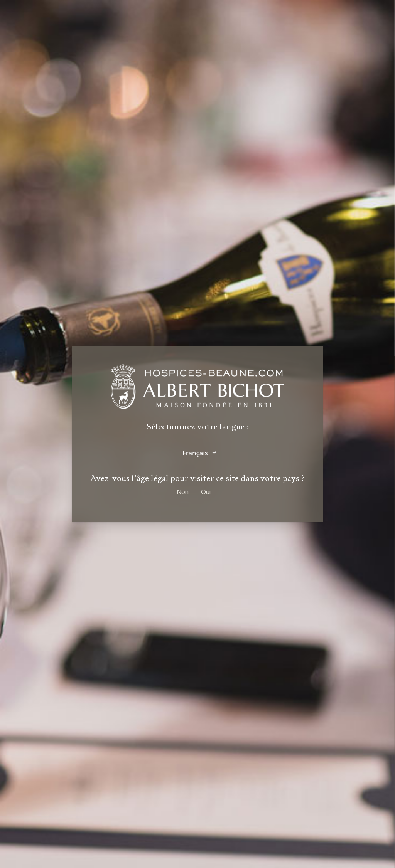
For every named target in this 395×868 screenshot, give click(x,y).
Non (183, 492)
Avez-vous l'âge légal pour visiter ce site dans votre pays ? (197, 478)
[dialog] (197, 434)
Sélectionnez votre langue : (198, 427)
